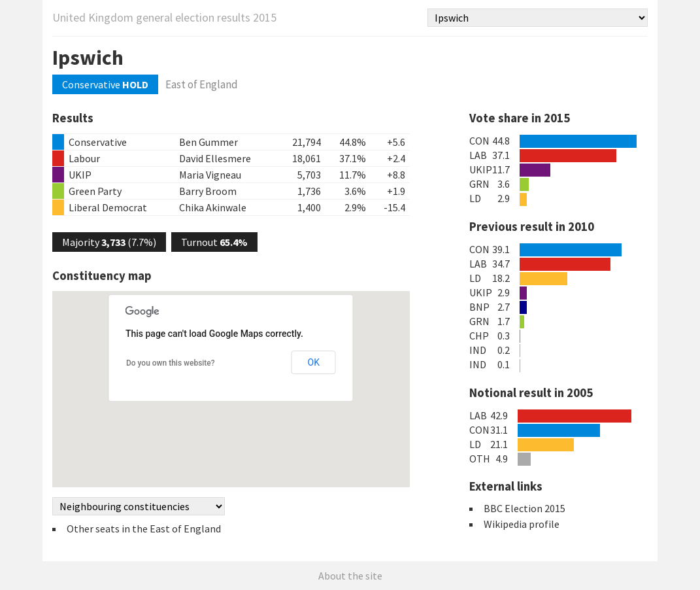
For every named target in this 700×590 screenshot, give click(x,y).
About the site (350, 576)
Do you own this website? (171, 363)
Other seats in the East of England (144, 529)
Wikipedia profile (522, 524)
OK (314, 362)
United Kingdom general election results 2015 (164, 17)
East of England (202, 84)
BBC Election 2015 (525, 508)
